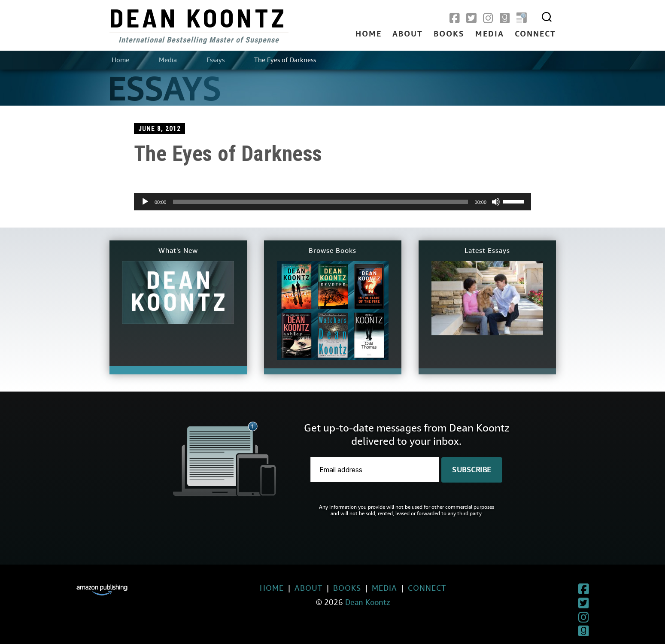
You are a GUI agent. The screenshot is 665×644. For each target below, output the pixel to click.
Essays (216, 60)
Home (369, 34)
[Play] (145, 202)
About (408, 34)
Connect (535, 34)
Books (449, 34)
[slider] (320, 202)
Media (490, 34)
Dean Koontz (198, 17)
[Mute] (496, 202)
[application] (332, 202)
